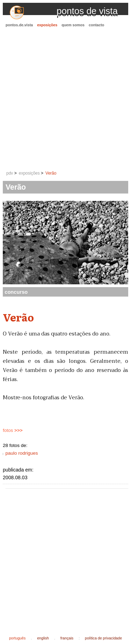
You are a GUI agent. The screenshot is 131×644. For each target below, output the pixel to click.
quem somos (73, 25)
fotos (13, 430)
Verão (51, 173)
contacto (96, 25)
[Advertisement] (65, 99)
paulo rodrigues (21, 453)
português (17, 638)
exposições (47, 25)
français (67, 638)
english (43, 638)
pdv (10, 173)
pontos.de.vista (19, 25)
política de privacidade (103, 638)
